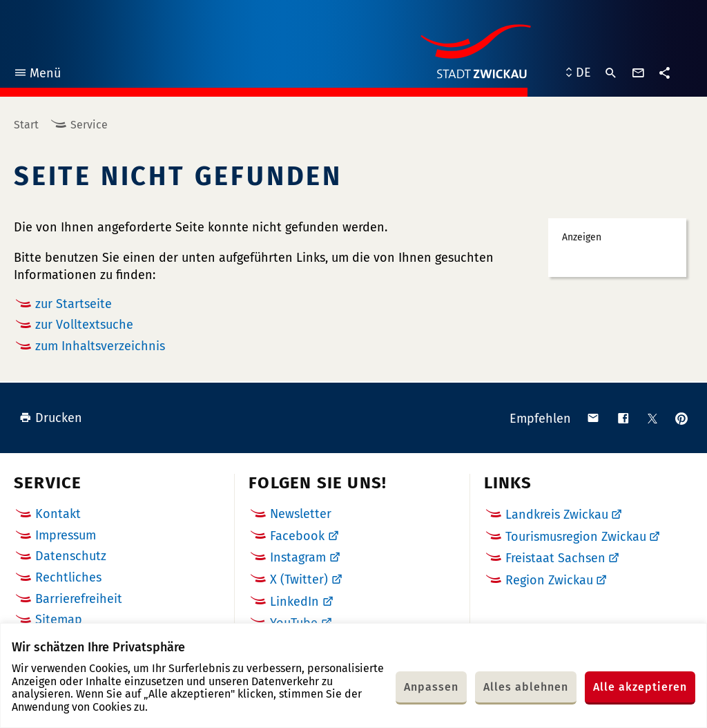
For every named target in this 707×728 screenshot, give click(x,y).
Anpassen (431, 687)
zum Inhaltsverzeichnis (100, 346)
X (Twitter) (299, 579)
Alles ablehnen (526, 687)
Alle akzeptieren (640, 687)
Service (89, 125)
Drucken (51, 418)
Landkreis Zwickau (557, 515)
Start (26, 125)
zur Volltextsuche (84, 325)
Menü (37, 75)
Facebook (297, 536)
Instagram (298, 557)
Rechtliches (68, 577)
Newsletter (301, 514)
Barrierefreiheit (79, 599)
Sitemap (59, 620)
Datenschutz (71, 556)
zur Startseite (74, 304)
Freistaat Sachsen (555, 558)
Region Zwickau (549, 580)
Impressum (66, 535)
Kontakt (58, 514)
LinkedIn (294, 602)
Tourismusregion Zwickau (576, 537)
